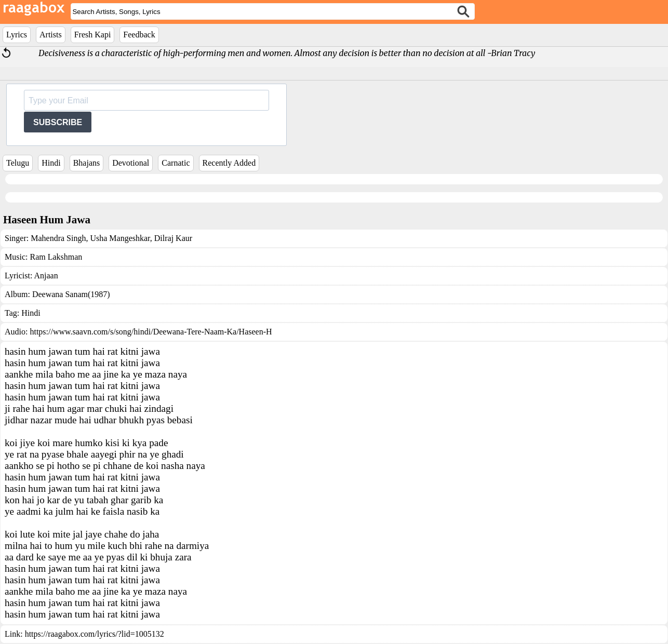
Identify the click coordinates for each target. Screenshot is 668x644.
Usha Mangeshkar (119, 238)
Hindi (51, 163)
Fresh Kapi (93, 35)
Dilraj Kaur (172, 238)
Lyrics (17, 35)
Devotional (131, 163)
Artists (51, 35)
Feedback (139, 35)
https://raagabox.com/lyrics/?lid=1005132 (95, 634)
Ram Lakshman (56, 257)
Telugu (18, 163)
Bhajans (87, 163)
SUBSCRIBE (58, 122)
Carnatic (176, 163)
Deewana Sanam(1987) (71, 294)
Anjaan (46, 276)
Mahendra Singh (58, 238)
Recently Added (229, 163)
